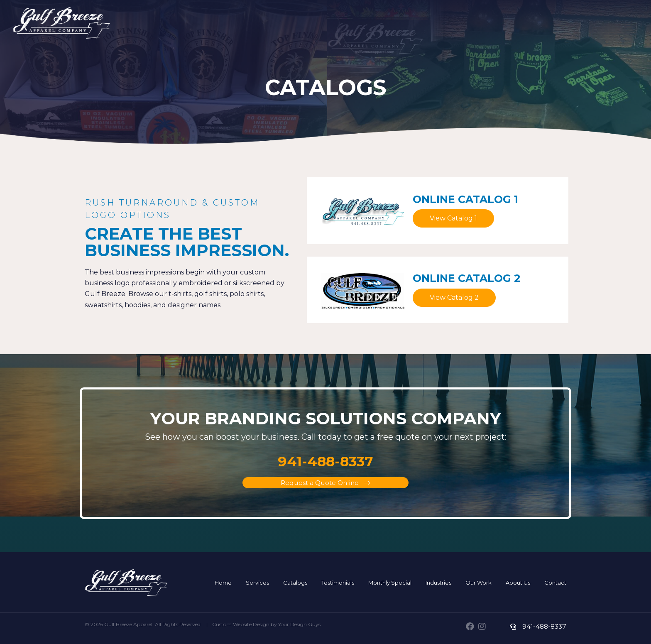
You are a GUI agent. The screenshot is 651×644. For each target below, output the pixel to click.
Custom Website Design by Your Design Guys (266, 625)
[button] (453, 218)
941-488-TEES (606, 26)
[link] (223, 583)
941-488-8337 (543, 626)
